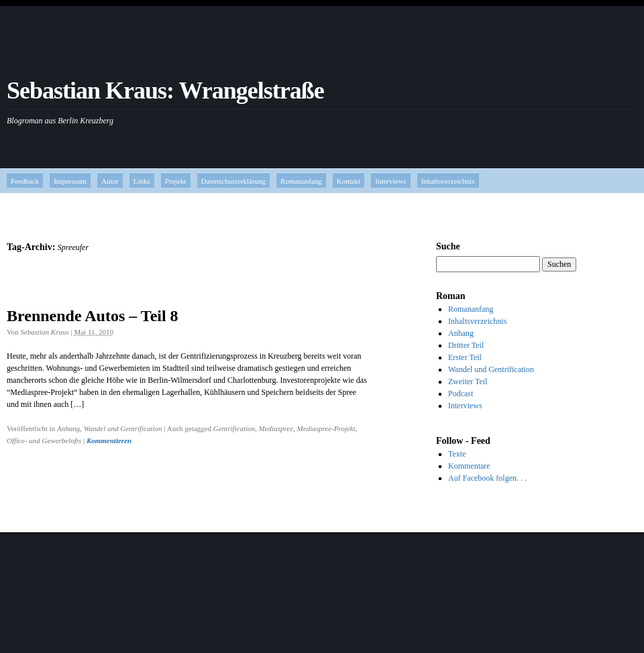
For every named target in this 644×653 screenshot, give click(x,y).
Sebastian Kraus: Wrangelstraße (165, 91)
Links (142, 181)
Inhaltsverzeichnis (448, 181)
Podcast (461, 394)
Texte (457, 454)
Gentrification (234, 428)
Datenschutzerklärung (234, 181)
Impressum (70, 181)
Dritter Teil (466, 345)
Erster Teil (465, 357)
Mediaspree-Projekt (326, 428)
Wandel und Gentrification (123, 428)
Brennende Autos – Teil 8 (93, 316)
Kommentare (469, 466)
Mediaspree (276, 428)
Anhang (68, 428)
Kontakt (348, 181)
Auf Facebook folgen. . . (487, 478)
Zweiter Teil (468, 381)
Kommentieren (109, 440)
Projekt (176, 181)
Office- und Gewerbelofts (44, 440)
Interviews (390, 181)
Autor (110, 181)
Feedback (25, 181)
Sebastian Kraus (44, 332)
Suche (448, 246)
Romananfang (301, 181)
